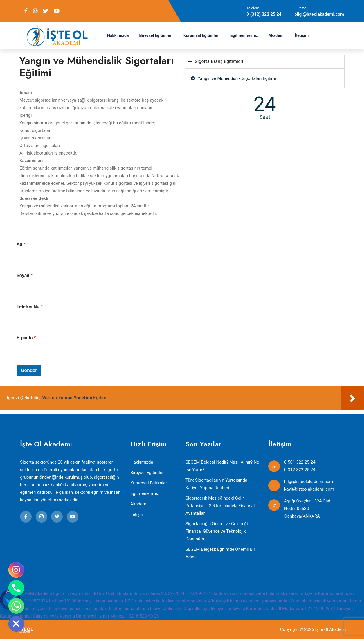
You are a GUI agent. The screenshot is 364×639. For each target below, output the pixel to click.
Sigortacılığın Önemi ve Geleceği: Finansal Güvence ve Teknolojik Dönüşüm (217, 531)
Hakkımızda (118, 35)
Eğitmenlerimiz (244, 35)
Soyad (25, 275)
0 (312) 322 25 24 (264, 14)
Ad (21, 244)
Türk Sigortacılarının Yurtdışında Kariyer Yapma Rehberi (216, 484)
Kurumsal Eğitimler (201, 35)
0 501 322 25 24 (300, 462)
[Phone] (16, 588)
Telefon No (30, 307)
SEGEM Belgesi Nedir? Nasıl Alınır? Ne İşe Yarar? (222, 466)
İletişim (302, 35)
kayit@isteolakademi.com (309, 489)
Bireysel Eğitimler (155, 35)
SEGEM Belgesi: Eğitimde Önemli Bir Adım (220, 553)
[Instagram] (16, 570)
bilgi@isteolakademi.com (319, 14)
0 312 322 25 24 (300, 470)
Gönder (29, 370)
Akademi (277, 35)
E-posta (26, 338)
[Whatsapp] (16, 606)
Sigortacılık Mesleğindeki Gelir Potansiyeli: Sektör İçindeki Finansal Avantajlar (220, 506)
